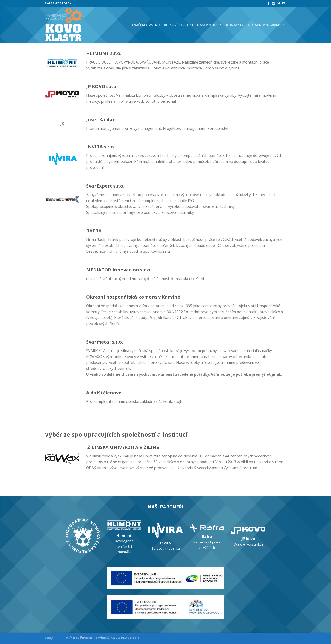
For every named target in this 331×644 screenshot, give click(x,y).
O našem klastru (145, 25)
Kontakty (235, 25)
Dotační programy (266, 25)
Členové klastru (178, 25)
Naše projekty (210, 25)
